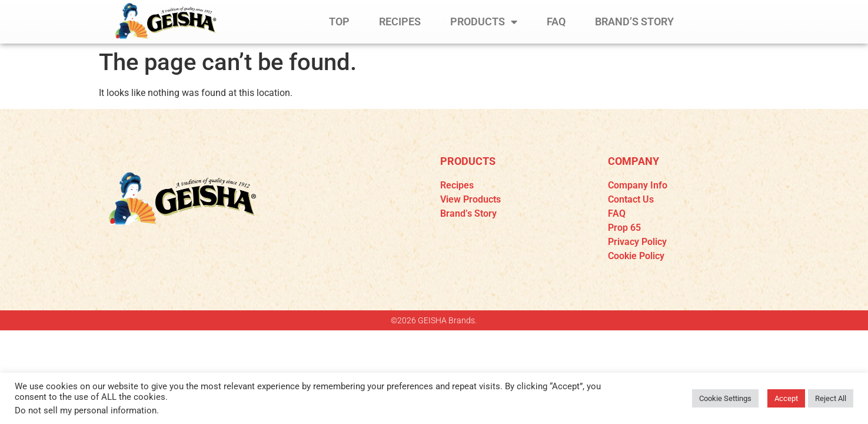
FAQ (556, 21)
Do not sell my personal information (86, 410)
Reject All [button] (831, 398)
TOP (339, 21)
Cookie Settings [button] (725, 398)
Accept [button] (786, 398)
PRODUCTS (484, 22)
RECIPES (400, 21)
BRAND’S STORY (634, 21)
